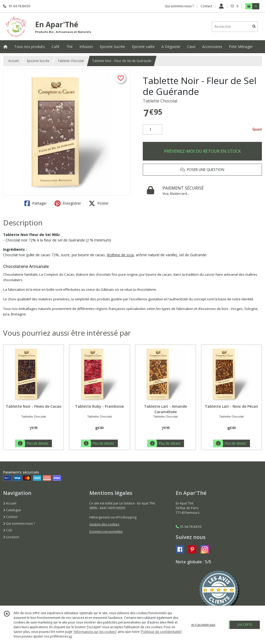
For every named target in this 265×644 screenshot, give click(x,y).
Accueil (13, 61)
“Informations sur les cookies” (95, 632)
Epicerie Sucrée (38, 61)
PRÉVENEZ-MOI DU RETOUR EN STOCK (202, 151)
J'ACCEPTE (245, 625)
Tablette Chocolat (71, 61)
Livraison (11, 537)
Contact (206, 6)
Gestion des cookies (104, 524)
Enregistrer (68, 203)
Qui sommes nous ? (19, 524)
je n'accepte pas (203, 625)
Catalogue (12, 510)
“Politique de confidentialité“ (161, 632)
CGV (8, 530)
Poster (99, 203)
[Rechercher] (254, 27)
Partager (36, 203)
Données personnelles (106, 532)
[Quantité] (152, 129)
